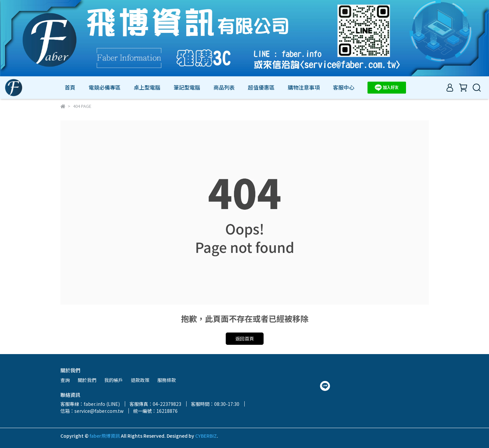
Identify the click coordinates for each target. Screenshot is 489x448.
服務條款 (167, 380)
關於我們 (87, 380)
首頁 (70, 87)
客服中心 (344, 87)
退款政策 (140, 380)
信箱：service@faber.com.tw (92, 411)
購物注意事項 (304, 87)
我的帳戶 (114, 380)
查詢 (65, 380)
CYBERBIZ (206, 436)
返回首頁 (245, 338)
